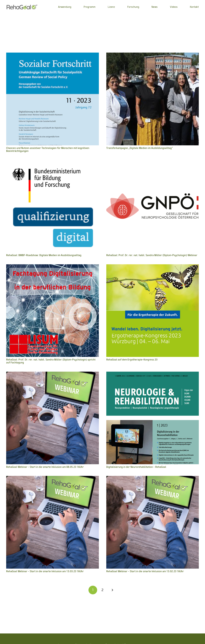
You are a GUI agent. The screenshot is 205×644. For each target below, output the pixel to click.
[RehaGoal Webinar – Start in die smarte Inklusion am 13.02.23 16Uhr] (153, 478)
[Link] (22, 7)
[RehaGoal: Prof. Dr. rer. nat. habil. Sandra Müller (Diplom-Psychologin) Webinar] (153, 162)
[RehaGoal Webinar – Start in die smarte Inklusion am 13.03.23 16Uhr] (53, 478)
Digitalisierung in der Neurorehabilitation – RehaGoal (136, 467)
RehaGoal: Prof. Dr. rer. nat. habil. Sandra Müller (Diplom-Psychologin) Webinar (152, 255)
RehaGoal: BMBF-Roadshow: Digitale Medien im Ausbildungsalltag (44, 255)
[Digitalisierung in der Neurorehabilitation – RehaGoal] (153, 374)
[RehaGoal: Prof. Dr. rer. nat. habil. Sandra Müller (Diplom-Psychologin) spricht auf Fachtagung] (53, 266)
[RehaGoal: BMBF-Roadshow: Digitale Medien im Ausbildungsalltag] (53, 162)
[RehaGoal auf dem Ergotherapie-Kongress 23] (153, 266)
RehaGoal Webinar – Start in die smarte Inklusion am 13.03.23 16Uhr (45, 571)
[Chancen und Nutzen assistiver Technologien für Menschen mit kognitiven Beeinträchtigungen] (53, 55)
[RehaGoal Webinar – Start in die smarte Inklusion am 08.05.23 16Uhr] (53, 374)
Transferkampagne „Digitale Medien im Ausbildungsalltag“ (140, 148)
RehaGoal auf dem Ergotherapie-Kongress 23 (132, 360)
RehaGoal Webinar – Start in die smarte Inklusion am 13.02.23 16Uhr (145, 571)
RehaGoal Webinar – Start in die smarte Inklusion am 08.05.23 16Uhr (45, 467)
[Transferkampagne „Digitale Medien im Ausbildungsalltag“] (153, 55)
